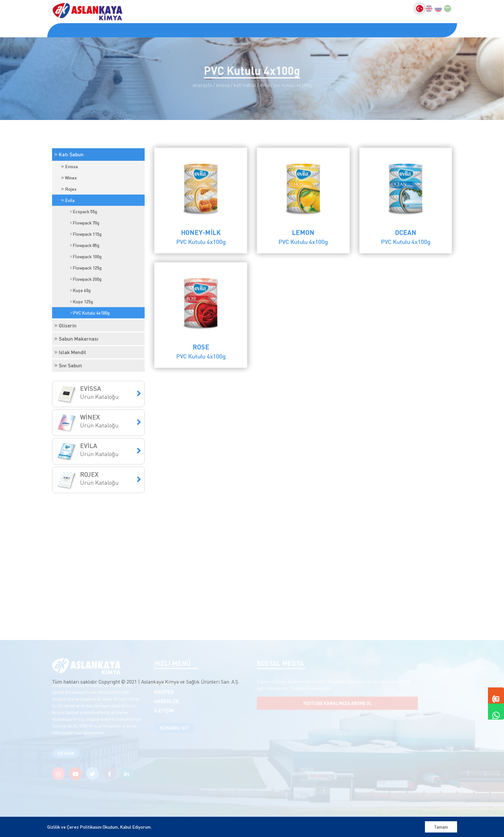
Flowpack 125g (86, 307)
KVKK (207, 30)
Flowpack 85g (85, 284)
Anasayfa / (204, 85)
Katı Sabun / (246, 85)
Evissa (69, 206)
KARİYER (178, 30)
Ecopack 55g (84, 251)
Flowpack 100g (86, 296)
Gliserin (65, 364)
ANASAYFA (66, 30)
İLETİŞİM (235, 30)
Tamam (441, 827)
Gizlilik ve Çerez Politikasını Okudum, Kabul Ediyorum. (99, 827)
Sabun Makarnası (76, 378)
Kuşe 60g (80, 329)
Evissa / (224, 85)
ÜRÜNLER (144, 30)
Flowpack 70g (85, 262)
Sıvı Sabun (68, 405)
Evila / (266, 85)
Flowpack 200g (86, 318)
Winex (69, 217)
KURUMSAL (104, 30)
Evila (68, 239)
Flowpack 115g (86, 273)
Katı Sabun (69, 194)
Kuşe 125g (81, 341)
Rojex (69, 228)
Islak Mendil (70, 391)
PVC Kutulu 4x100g (90, 352)
